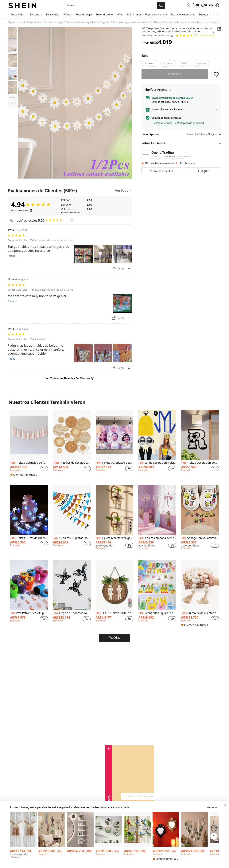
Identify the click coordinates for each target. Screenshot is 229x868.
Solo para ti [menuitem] (36, 14)
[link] (196, 5)
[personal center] (188, 5)
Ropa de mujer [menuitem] (84, 14)
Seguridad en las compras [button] (166, 118)
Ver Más (114, 630)
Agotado (175, 74)
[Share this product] (219, 29)
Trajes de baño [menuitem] (104, 14)
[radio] (150, 63)
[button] (111, 5)
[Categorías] (18, 14)
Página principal (16, 22)
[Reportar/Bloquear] (130, 266)
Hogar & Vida (34, 22)
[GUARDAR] (216, 74)
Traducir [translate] (12, 253)
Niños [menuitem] (120, 14)
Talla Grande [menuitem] (134, 14)
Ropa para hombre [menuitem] (156, 14)
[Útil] (114, 266)
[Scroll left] (213, 14)
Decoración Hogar (53, 22)
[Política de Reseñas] (22, 211)
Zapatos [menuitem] (204, 14)
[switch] (70, 220)
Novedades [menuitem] (53, 14)
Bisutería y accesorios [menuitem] (183, 14)
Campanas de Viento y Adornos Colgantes (88, 22)
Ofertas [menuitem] (67, 14)
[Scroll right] (218, 14)
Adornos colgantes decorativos (129, 22)
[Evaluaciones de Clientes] (70, 191)
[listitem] (29, 436)
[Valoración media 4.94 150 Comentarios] (195, 36)
